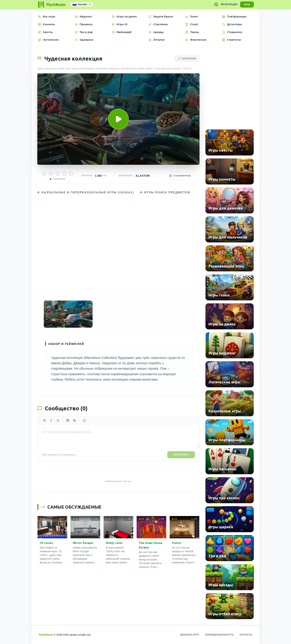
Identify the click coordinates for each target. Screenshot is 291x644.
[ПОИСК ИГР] (216, 4)
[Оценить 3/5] (58, 173)
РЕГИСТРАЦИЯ (229, 4)
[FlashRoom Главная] (51, 4)
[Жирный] (45, 420)
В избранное (180, 176)
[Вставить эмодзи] (84, 420)
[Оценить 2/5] (51, 173)
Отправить (181, 455)
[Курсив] (51, 420)
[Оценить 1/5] (44, 173)
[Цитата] (68, 420)
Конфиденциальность (219, 635)
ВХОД (247, 4)
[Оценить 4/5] (64, 173)
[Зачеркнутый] (58, 420)
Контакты (246, 635)
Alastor (143, 176)
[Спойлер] (74, 420)
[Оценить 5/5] (71, 173)
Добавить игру (190, 635)
